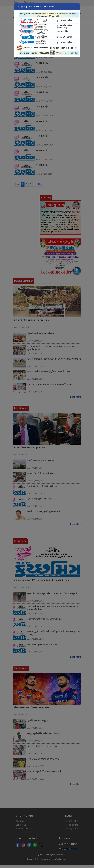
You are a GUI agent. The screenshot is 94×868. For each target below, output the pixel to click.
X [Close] (77, 7)
